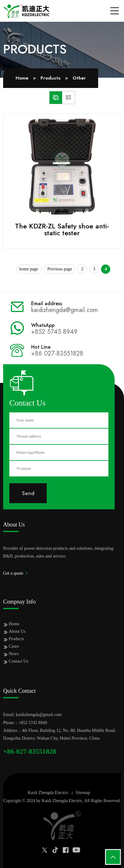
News (14, 654)
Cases (14, 646)
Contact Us (19, 661)
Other (79, 78)
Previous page (60, 269)
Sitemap (83, 793)
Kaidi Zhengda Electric (48, 793)
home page (29, 269)
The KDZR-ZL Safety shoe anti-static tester (62, 229)
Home (22, 78)
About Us (17, 631)
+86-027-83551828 (30, 751)
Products (50, 78)
